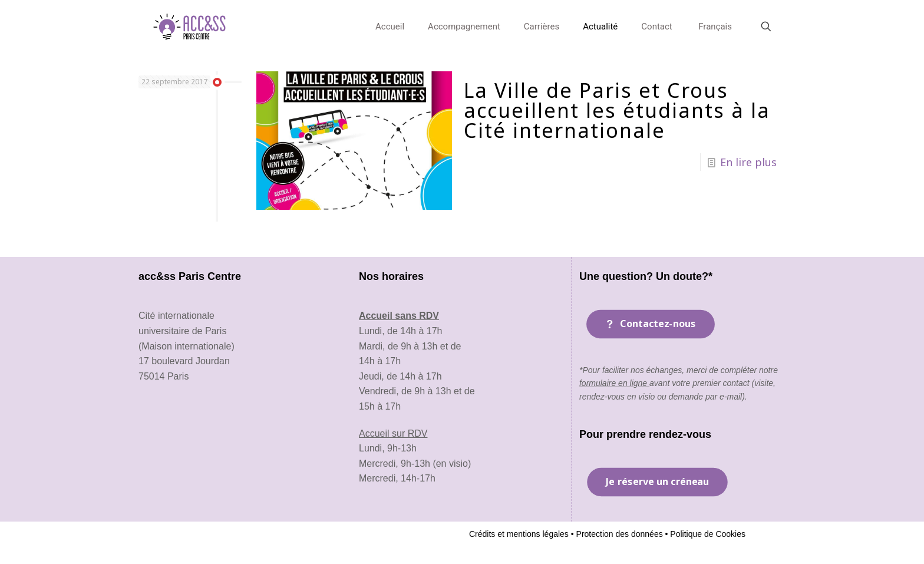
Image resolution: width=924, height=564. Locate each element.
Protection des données (618, 534)
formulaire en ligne (614, 383)
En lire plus (748, 162)
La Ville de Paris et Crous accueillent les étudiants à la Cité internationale (617, 110)
